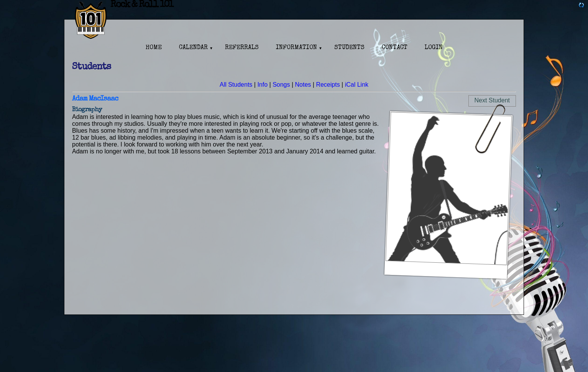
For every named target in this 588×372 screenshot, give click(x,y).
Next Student (492, 100)
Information (296, 48)
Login (434, 48)
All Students (236, 85)
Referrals (242, 48)
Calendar (193, 48)
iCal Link (357, 85)
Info (262, 85)
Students (349, 48)
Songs (281, 85)
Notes (303, 85)
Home (154, 48)
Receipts (328, 85)
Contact (395, 48)
